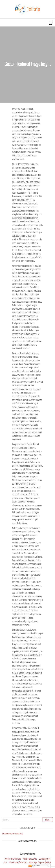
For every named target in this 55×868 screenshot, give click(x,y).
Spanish (34, 866)
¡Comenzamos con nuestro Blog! (13, 833)
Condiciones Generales (18, 862)
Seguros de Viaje (45, 862)
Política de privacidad (13, 859)
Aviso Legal (33, 862)
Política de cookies (30, 859)
